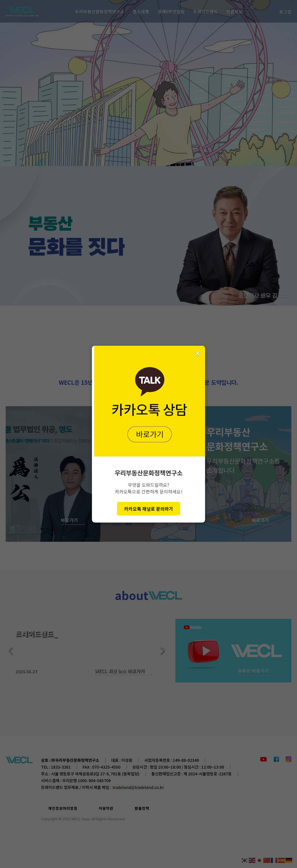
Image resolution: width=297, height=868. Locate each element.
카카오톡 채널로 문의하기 (149, 509)
